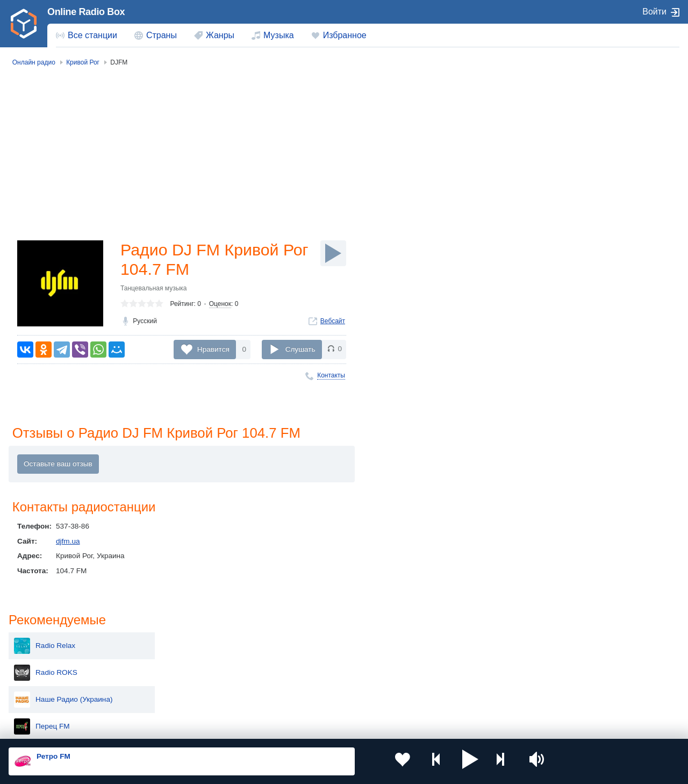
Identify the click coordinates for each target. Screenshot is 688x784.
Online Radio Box (86, 12)
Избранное (345, 35)
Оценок (220, 306)
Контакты (331, 375)
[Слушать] (333, 253)
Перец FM (567, 193)
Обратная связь (328, 726)
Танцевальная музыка (154, 290)
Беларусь (43, 697)
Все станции (92, 35)
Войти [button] (654, 12)
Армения (312, 660)
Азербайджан (320, 697)
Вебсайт (333, 323)
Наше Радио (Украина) (588, 166)
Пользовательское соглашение (142, 726)
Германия (447, 697)
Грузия (173, 697)
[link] (24, 24)
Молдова (312, 642)
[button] (444, 761)
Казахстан (448, 642)
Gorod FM (566, 354)
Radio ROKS (570, 139)
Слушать (300, 349)
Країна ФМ (567, 246)
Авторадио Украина (582, 219)
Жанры (220, 35)
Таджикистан (184, 660)
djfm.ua (68, 542)
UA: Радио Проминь (583, 327)
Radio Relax (569, 112)
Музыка (279, 35)
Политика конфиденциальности (246, 726)
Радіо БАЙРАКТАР (581, 300)
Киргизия (43, 660)
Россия (40, 642)
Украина (176, 642)
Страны (162, 35)
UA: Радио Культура (583, 273)
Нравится (213, 349)
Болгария (447, 660)
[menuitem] (87, 35)
